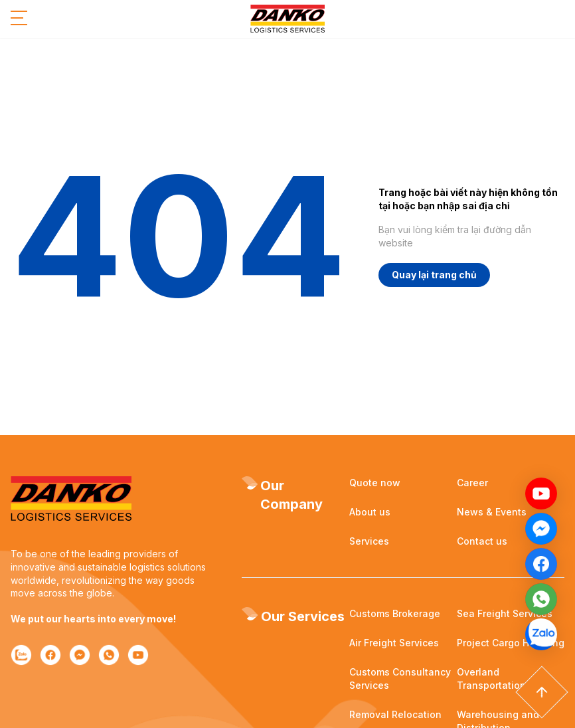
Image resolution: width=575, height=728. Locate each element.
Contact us (482, 541)
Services (369, 541)
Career (472, 483)
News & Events (492, 512)
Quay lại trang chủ (434, 275)
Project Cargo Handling (511, 643)
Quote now (375, 483)
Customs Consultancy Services (400, 679)
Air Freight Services (394, 643)
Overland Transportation (491, 679)
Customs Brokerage (395, 613)
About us (370, 512)
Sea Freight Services (505, 613)
